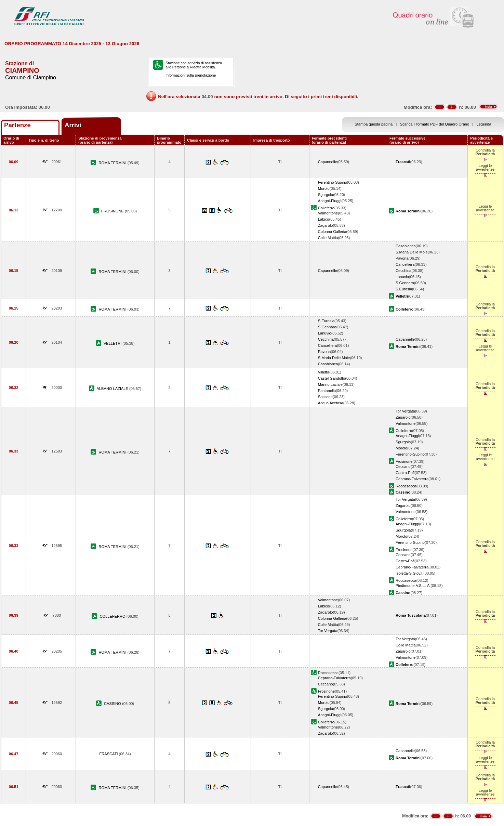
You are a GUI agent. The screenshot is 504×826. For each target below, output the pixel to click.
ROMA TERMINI (113, 163)
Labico (324, 219)
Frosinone (404, 461)
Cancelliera (405, 264)
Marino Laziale (330, 384)
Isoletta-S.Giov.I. (409, 573)
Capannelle (328, 162)
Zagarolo (326, 225)
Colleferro (326, 208)
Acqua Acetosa (331, 403)
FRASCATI (109, 754)
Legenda (484, 124)
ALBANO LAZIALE (113, 389)
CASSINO (113, 704)
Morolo (324, 188)
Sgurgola (326, 195)
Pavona (402, 258)
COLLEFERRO (113, 616)
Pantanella (327, 391)
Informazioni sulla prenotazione (191, 75)
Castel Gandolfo (331, 378)
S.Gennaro (405, 283)
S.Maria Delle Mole (412, 252)
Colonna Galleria (332, 232)
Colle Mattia (328, 238)
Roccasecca (406, 486)
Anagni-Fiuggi (330, 201)
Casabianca (406, 246)
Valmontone (328, 213)
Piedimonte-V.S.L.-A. (413, 586)
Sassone (325, 397)
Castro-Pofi (405, 473)
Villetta (324, 372)
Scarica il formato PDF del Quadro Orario (435, 124)
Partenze (17, 125)
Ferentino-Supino (333, 182)
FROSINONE (113, 211)
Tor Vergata (405, 411)
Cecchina (403, 271)
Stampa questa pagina (374, 124)
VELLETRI (113, 343)
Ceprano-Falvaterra (412, 479)
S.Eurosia (404, 289)
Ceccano (403, 467)
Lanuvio (402, 277)
